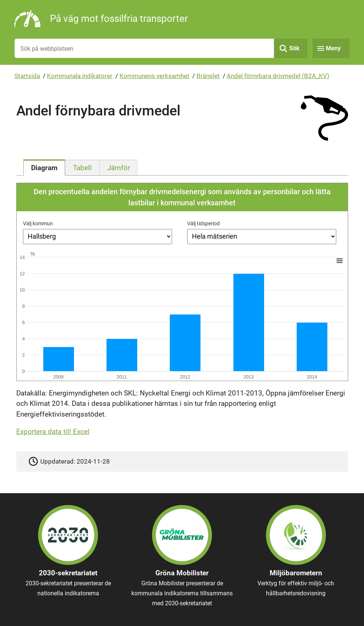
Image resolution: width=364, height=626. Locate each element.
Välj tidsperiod (203, 223)
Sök (294, 48)
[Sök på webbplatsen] (144, 48)
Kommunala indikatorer (80, 76)
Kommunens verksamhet (154, 76)
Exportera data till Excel (53, 432)
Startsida (27, 76)
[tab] (44, 168)
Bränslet (208, 76)
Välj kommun (38, 223)
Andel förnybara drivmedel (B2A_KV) (278, 76)
